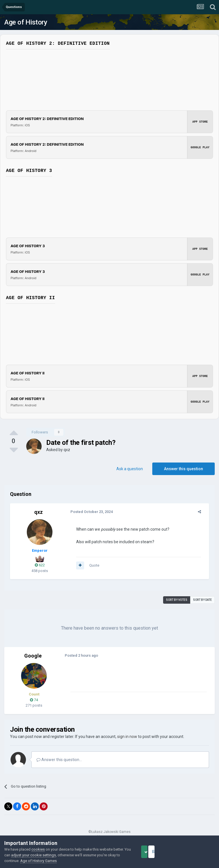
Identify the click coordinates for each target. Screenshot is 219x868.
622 (40, 565)
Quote (91, 565)
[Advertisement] (134, 678)
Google (33, 656)
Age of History (26, 22)
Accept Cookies (152, 852)
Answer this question (183, 469)
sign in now (127, 737)
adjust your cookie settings (52, 855)
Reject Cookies (195, 852)
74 (34, 700)
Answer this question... (59, 760)
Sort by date (202, 600)
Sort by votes (177, 600)
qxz (67, 450)
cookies (38, 849)
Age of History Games (62, 861)
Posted (88, 512)
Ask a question (130, 469)
